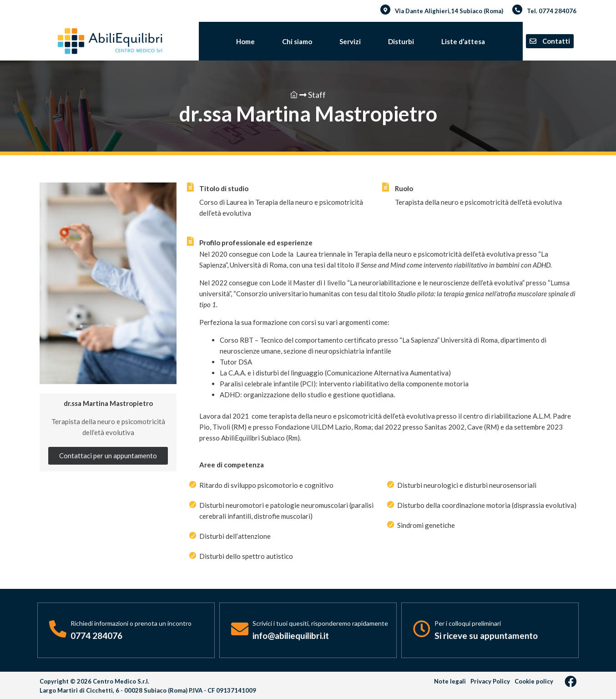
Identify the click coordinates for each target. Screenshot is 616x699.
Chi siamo (297, 41)
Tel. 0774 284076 (552, 11)
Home (245, 41)
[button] (550, 41)
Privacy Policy (490, 681)
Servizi (350, 41)
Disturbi (401, 41)
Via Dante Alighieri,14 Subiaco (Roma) (449, 11)
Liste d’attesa (463, 41)
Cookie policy (534, 681)
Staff (313, 95)
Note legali (450, 681)
